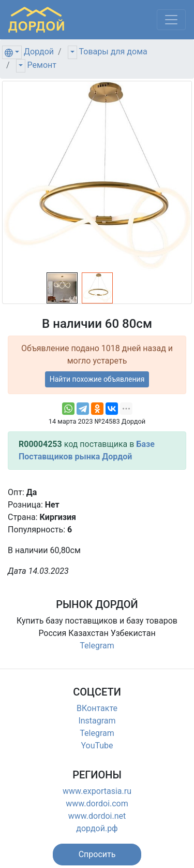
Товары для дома (113, 52)
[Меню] (171, 20)
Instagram (97, 721)
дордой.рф (97, 828)
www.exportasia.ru (97, 791)
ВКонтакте (97, 708)
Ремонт (42, 65)
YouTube (97, 746)
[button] (97, 855)
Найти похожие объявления (97, 379)
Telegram (97, 646)
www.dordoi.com (97, 804)
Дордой (39, 52)
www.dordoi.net (97, 816)
